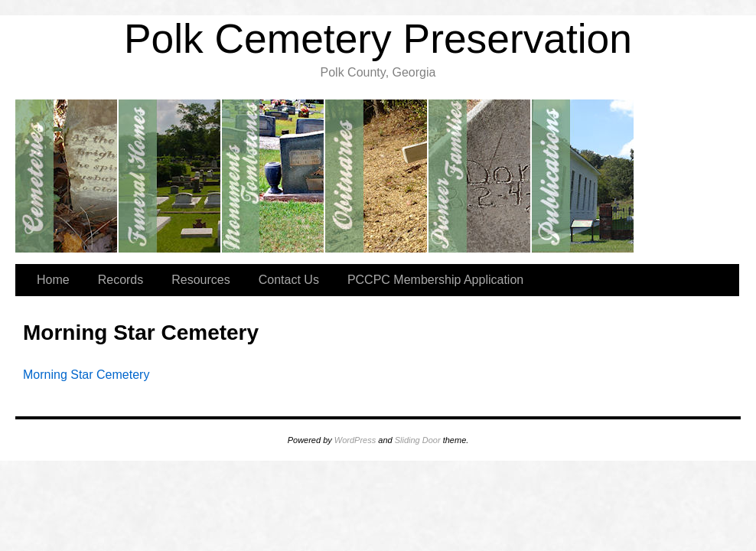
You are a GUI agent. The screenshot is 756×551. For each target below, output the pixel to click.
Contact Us (289, 280)
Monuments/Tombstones (274, 176)
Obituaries (377, 176)
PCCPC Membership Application (435, 280)
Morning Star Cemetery (86, 375)
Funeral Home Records (170, 176)
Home (53, 280)
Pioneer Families (480, 176)
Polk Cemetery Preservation (378, 39)
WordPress (355, 440)
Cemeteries (67, 176)
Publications (583, 176)
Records (121, 280)
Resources (200, 280)
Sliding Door (418, 440)
